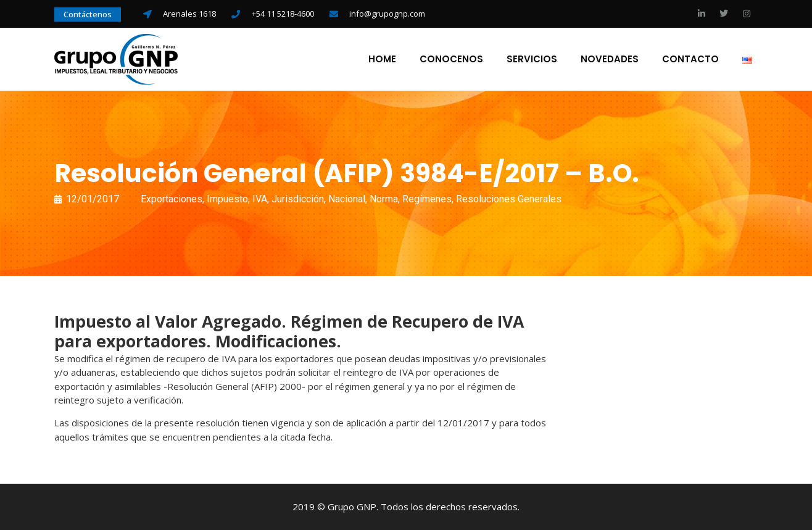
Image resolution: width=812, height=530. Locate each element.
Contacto (690, 59)
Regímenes (427, 199)
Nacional (347, 199)
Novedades (610, 59)
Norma (384, 199)
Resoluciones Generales (509, 199)
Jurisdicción (298, 199)
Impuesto (227, 199)
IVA (260, 199)
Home (382, 59)
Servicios (532, 59)
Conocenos (451, 59)
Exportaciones (172, 199)
